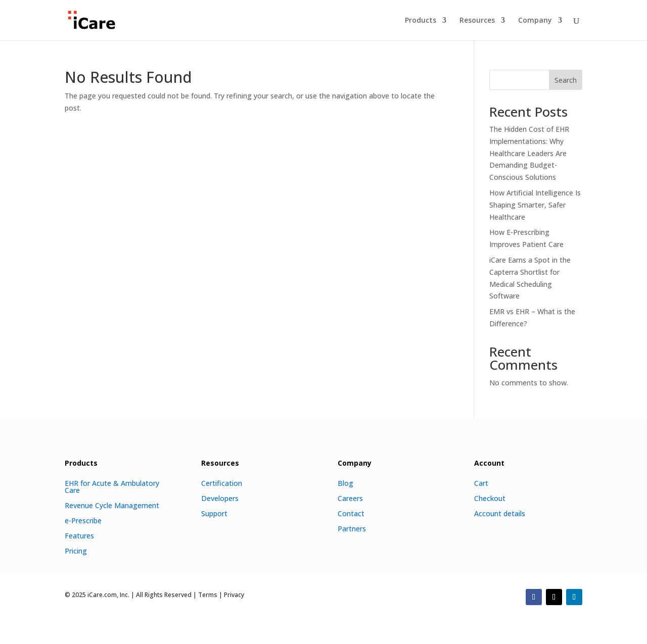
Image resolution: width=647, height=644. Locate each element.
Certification (222, 483)
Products (421, 21)
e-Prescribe (83, 520)
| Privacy (231, 595)
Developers (220, 498)
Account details (500, 513)
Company (535, 21)
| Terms (204, 595)
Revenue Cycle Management (112, 505)
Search (566, 80)
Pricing (76, 550)
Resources (477, 21)
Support (214, 513)
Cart (481, 483)
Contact (351, 513)
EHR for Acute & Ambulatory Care (112, 486)
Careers (350, 498)
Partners (352, 528)
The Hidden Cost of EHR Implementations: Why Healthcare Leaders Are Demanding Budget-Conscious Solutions (529, 153)
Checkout (490, 498)
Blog (345, 483)
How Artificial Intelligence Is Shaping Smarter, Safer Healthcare (535, 205)
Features (79, 535)
